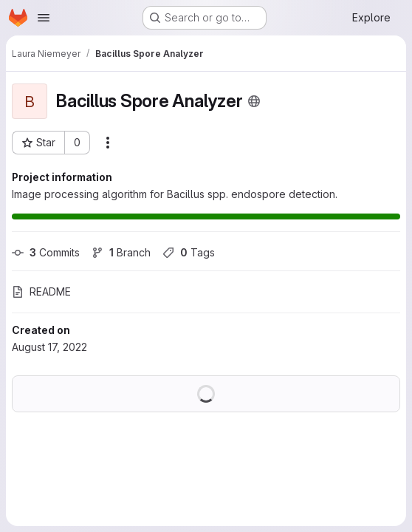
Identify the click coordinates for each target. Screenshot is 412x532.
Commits (46, 252)
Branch (121, 252)
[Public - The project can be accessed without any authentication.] (254, 101)
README (41, 291)
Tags (189, 252)
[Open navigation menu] (44, 18)
